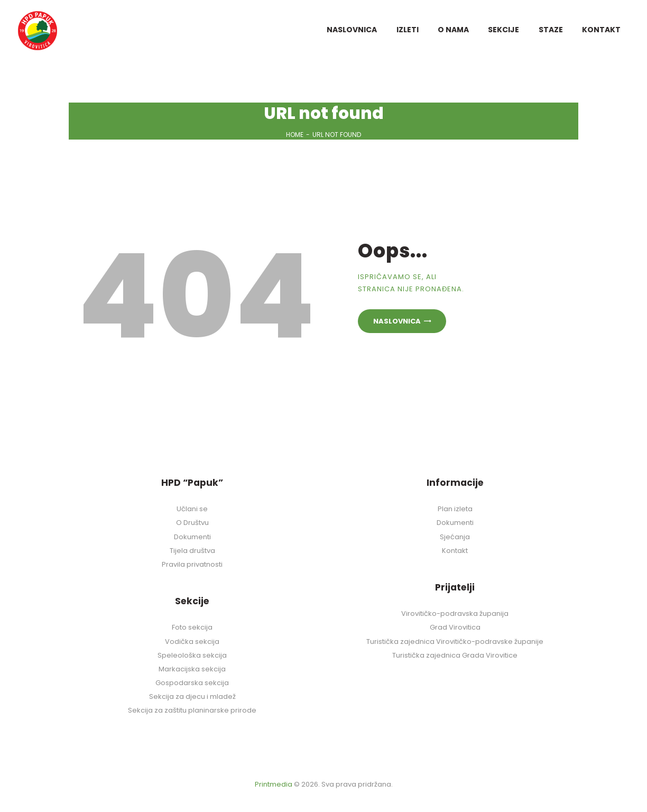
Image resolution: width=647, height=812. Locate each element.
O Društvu (192, 523)
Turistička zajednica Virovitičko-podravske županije (455, 642)
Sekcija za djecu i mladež (192, 696)
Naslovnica (397, 321)
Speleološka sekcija (192, 655)
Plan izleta (455, 509)
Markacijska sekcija (192, 669)
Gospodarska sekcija (192, 683)
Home (295, 135)
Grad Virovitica (455, 627)
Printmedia (274, 784)
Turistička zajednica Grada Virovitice (455, 655)
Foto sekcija (192, 627)
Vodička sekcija (192, 642)
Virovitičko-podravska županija (455, 613)
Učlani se (192, 509)
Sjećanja (455, 537)
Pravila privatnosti (192, 564)
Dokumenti (192, 537)
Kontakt (455, 551)
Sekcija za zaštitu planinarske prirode (192, 710)
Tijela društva (192, 551)
